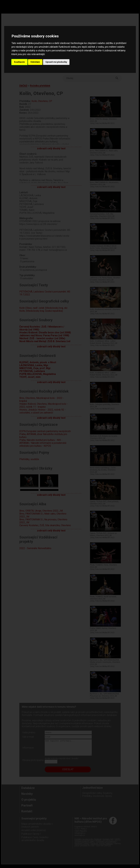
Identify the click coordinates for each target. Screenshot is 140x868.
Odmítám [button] (35, 62)
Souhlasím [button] (19, 62)
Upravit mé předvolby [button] (56, 62)
